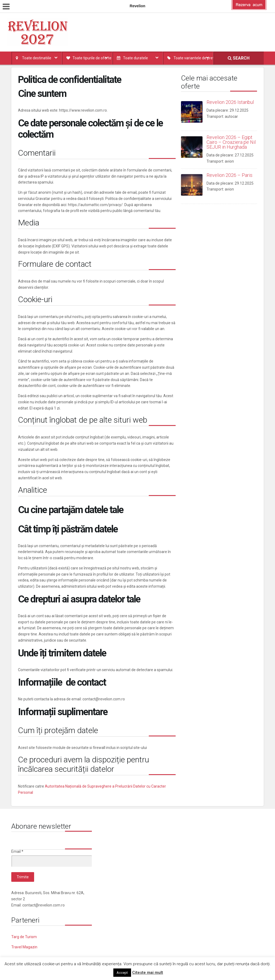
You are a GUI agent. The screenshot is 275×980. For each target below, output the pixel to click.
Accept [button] (122, 973)
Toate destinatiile (37, 58)
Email (17, 851)
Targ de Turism (24, 937)
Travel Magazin (24, 947)
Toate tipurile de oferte (92, 58)
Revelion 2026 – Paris (229, 175)
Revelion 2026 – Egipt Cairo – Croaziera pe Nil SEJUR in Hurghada (231, 142)
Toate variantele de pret (193, 58)
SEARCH (239, 58)
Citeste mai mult (148, 972)
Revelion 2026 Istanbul (230, 102)
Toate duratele (135, 58)
